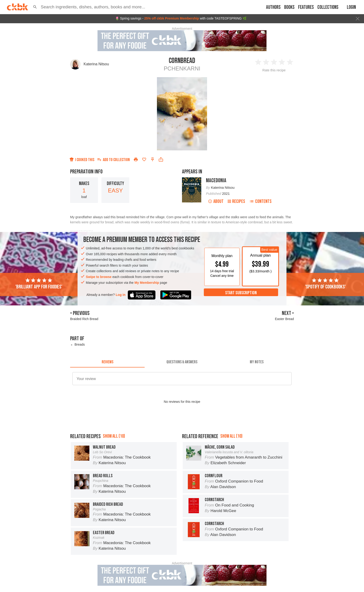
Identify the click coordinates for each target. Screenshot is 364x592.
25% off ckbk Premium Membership (172, 18)
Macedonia (216, 180)
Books (289, 7)
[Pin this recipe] (153, 159)
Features (306, 7)
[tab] (107, 362)
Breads (80, 344)
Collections (328, 7)
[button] (35, 7)
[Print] (136, 159)
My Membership (147, 283)
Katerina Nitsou (96, 64)
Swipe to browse (99, 277)
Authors (273, 7)
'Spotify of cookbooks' (325, 284)
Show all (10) (114, 436)
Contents (260, 201)
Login (351, 7)
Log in (120, 295)
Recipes (236, 201)
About (216, 201)
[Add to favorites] (144, 159)
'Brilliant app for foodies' (39, 284)
